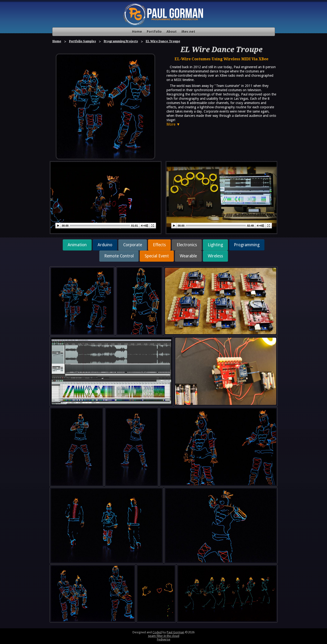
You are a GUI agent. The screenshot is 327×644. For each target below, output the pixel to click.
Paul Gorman (175, 632)
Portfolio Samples (83, 41)
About (172, 32)
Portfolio (154, 32)
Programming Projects (121, 41)
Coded (157, 632)
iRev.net (188, 32)
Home (137, 32)
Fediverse (164, 639)
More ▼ (173, 124)
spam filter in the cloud (164, 636)
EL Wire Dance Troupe (163, 41)
